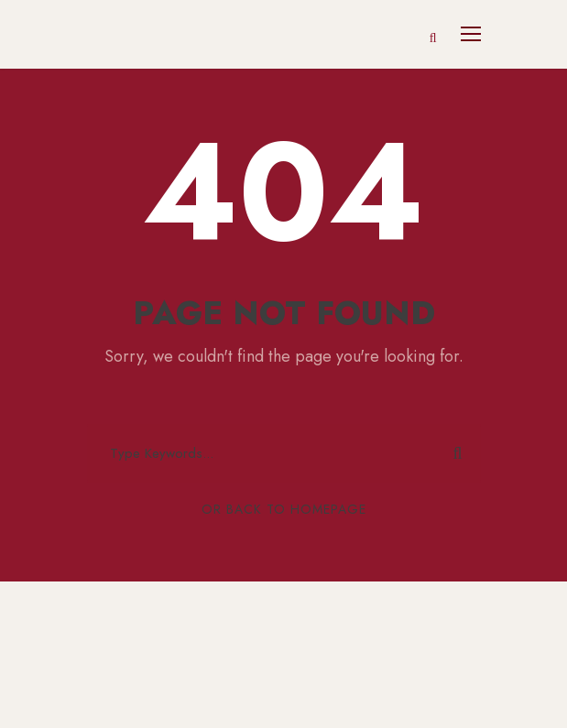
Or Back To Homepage (284, 509)
